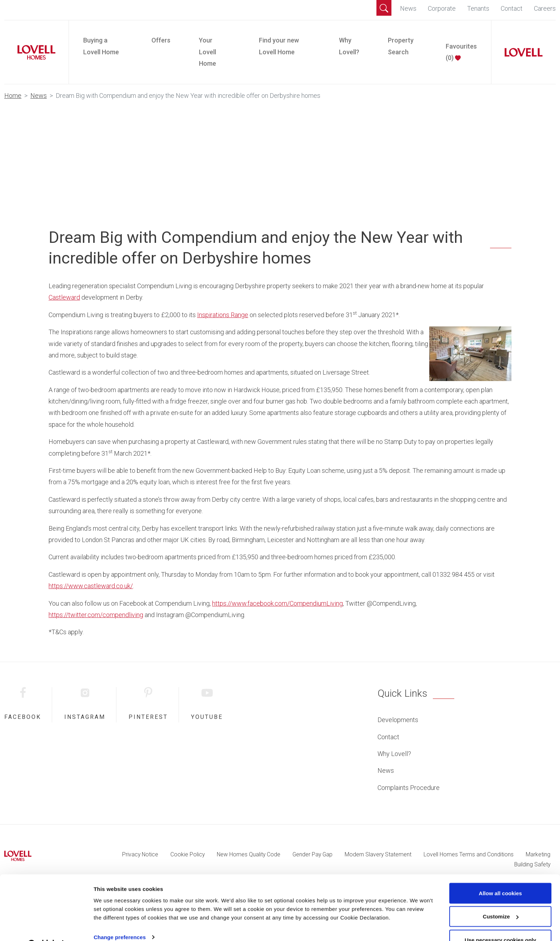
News (408, 8)
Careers (545, 8)
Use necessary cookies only (500, 922)
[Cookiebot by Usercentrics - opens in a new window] (46, 927)
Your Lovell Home (207, 52)
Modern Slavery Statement (378, 854)
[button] (384, 8)
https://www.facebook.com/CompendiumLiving (277, 603)
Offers (161, 40)
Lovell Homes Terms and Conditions (469, 854)
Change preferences (120, 919)
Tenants (478, 8)
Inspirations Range (223, 315)
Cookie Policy (187, 854)
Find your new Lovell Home (279, 46)
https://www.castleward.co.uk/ (91, 586)
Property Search (401, 46)
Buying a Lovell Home (101, 46)
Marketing (538, 854)
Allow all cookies (501, 875)
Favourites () (461, 52)
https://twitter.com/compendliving (96, 615)
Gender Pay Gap (312, 854)
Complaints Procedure (409, 788)
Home (13, 96)
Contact (512, 8)
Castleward (64, 297)
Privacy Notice (140, 854)
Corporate (442, 8)
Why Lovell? (349, 46)
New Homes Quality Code (249, 854)
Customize (501, 899)
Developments (398, 720)
